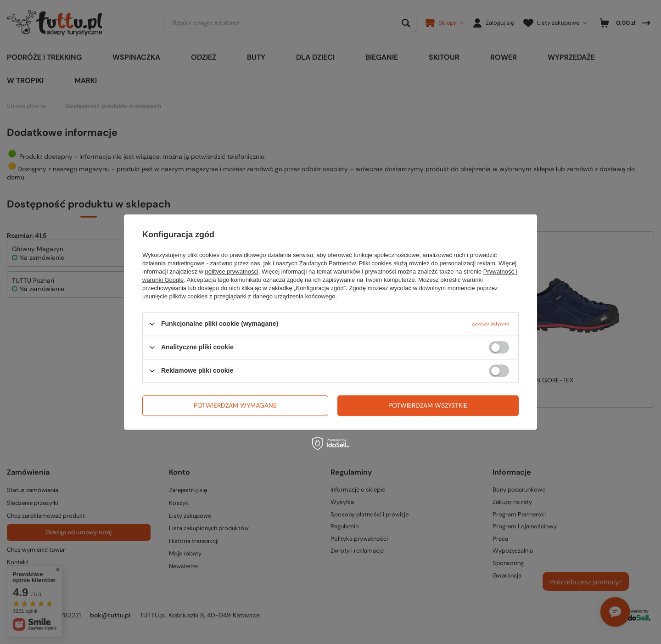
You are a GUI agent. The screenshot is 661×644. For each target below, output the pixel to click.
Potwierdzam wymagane (235, 405)
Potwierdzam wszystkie (428, 405)
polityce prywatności (232, 272)
